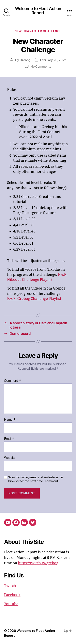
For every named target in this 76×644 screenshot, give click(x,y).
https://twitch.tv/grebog (38, 563)
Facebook (12, 595)
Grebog (25, 60)
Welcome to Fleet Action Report (38, 11)
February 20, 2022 (53, 60)
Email (9, 439)
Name (10, 420)
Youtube (11, 604)
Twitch (10, 586)
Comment (12, 381)
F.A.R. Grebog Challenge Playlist (34, 299)
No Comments (41, 66)
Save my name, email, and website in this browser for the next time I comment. (36, 479)
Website (10, 458)
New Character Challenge (38, 31)
